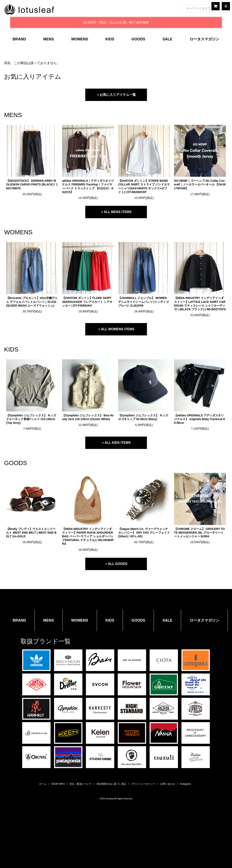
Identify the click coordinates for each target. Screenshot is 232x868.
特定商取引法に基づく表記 (111, 784)
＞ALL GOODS (116, 564)
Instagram (185, 784)
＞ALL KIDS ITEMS (116, 443)
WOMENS (80, 39)
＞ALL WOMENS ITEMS (116, 329)
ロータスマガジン (204, 39)
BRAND (19, 39)
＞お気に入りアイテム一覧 (116, 95)
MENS (48, 39)
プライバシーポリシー (143, 784)
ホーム (43, 784)
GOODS (138, 39)
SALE (167, 39)
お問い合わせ (168, 784)
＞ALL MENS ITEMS (116, 212)
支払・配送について (81, 784)
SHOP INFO (58, 784)
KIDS (110, 39)
